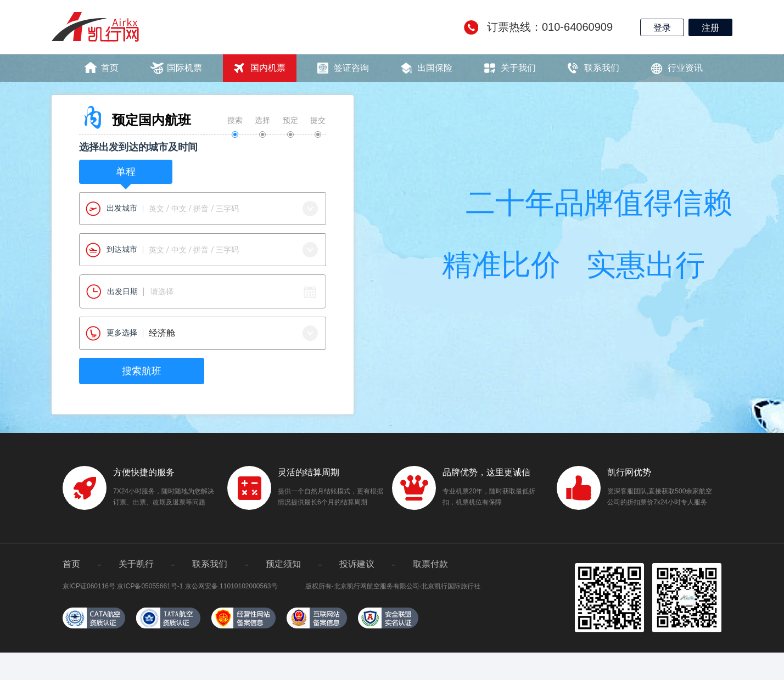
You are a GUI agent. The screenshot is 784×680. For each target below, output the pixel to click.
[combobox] (203, 209)
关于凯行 (136, 564)
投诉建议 (357, 564)
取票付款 (430, 564)
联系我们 (602, 68)
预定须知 (283, 564)
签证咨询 (351, 68)
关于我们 (518, 68)
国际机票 (184, 68)
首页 (110, 68)
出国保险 (435, 68)
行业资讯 (685, 68)
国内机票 (268, 68)
